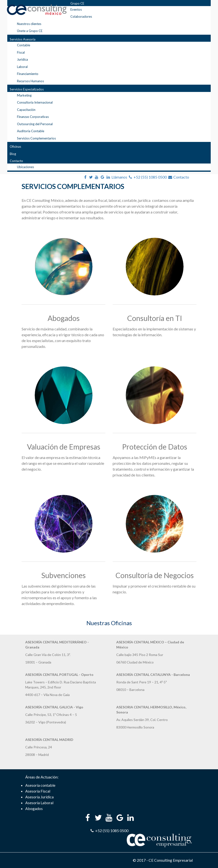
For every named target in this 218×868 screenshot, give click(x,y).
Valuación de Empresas (64, 447)
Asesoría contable (40, 785)
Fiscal (21, 52)
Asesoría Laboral (39, 803)
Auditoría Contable (31, 131)
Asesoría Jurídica (39, 797)
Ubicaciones (25, 167)
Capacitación (26, 110)
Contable (24, 45)
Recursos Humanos (30, 81)
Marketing (24, 95)
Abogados (64, 318)
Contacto (16, 161)
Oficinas (15, 147)
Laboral (22, 67)
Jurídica (22, 59)
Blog (13, 154)
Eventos (76, 9)
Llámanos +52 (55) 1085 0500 (139, 177)
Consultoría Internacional (35, 102)
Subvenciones (63, 575)
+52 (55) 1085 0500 (109, 831)
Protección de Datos (155, 447)
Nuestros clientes (29, 24)
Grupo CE (77, 3)
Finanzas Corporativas (33, 117)
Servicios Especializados (27, 89)
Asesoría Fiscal (38, 791)
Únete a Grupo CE (30, 31)
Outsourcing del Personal (35, 124)
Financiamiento (28, 74)
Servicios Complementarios (36, 138)
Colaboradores (81, 16)
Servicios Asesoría (23, 39)
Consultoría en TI (155, 318)
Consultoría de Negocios (155, 575)
